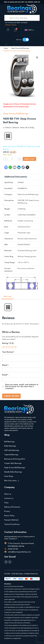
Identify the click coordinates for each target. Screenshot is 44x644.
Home (6, 48)
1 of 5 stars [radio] (3, 347)
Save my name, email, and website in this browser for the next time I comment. (22, 386)
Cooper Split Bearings (13, 463)
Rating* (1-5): (8, 343)
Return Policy (9, 516)
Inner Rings (9, 476)
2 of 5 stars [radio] (6, 347)
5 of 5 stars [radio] (15, 347)
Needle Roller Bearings (13, 472)
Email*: (5, 375)
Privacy (7, 511)
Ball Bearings (9, 442)
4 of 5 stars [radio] (12, 347)
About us (8, 494)
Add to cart (29, 159)
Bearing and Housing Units (15, 459)
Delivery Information (12, 507)
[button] (6, 44)
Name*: (5, 365)
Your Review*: (8, 352)
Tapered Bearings (11, 455)
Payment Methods (11, 520)
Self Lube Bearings (12, 450)
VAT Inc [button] (19, 40)
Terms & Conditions (12, 524)
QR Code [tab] (8, 297)
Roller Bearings (10, 446)
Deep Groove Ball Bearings (20, 48)
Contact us (9, 498)
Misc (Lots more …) (12, 480)
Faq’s (6, 503)
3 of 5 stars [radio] (9, 347)
